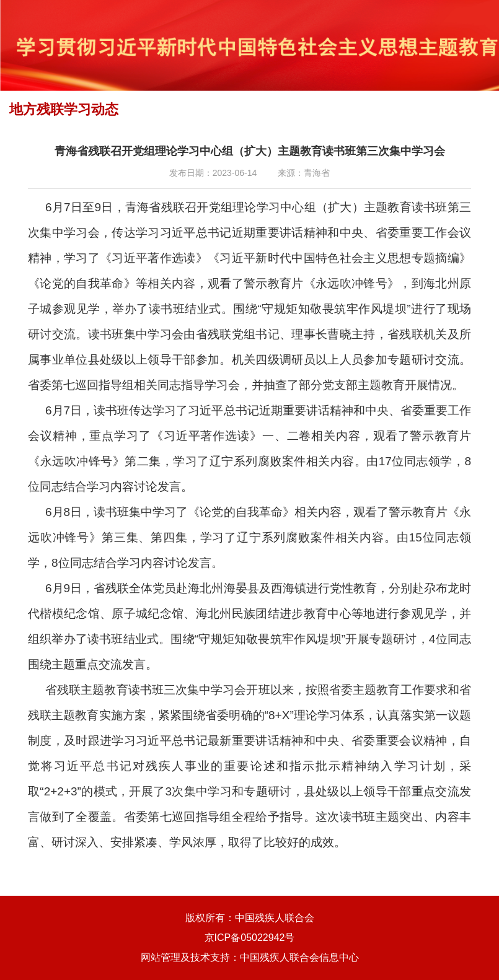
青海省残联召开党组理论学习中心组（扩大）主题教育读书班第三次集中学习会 (250, 151)
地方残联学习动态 (64, 109)
